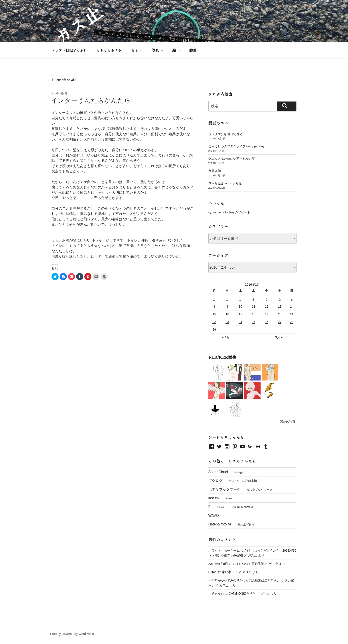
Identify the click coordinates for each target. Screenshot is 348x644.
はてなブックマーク (224, 489)
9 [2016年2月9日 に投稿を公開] (227, 306)
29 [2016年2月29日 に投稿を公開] (214, 330)
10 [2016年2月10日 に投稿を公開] (240, 306)
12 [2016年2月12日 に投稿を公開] (267, 306)
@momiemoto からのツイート (229, 212)
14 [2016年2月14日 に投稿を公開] (292, 306)
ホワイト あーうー (222, 550)
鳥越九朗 (215, 171)
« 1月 (226, 337)
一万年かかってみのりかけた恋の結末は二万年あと (244, 580)
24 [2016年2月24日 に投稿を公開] (240, 322)
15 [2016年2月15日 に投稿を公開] (214, 314)
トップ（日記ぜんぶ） (69, 50)
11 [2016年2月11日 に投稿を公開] (253, 306)
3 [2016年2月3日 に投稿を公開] (240, 299)
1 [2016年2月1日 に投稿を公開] (214, 299)
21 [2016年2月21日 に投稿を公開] (292, 314)
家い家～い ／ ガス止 (237, 572)
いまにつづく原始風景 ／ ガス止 (255, 564)
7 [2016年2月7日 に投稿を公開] (292, 299)
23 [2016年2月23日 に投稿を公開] (227, 322)
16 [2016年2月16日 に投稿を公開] (227, 314)
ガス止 (78, 25)
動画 (193, 50)
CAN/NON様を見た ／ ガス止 (249, 593)
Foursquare (217, 507)
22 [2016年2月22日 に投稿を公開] (214, 322)
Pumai (213, 572)
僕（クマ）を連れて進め (225, 134)
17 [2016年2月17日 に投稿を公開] (240, 314)
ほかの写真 (288, 422)
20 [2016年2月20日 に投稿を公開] (280, 314)
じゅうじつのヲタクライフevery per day (236, 146)
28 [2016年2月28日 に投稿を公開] (292, 322)
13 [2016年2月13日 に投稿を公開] (280, 306)
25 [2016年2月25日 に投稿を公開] (253, 322)
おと (137, 50)
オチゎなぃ (216, 593)
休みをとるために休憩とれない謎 (232, 159)
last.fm (214, 498)
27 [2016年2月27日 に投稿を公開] (280, 322)
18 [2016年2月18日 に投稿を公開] (253, 314)
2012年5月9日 (218, 564)
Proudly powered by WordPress (72, 634)
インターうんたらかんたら (91, 100)
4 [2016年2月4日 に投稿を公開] (253, 299)
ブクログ (216, 481)
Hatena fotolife (220, 524)
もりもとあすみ (109, 50)
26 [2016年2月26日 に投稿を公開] (267, 322)
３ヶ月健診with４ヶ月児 (225, 183)
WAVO (214, 516)
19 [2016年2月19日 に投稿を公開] (267, 314)
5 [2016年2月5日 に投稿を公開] (267, 299)
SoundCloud (218, 472)
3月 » (279, 337)
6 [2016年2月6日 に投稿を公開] (280, 299)
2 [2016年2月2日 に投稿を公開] (227, 299)
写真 (158, 50)
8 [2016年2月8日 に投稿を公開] (214, 306)
